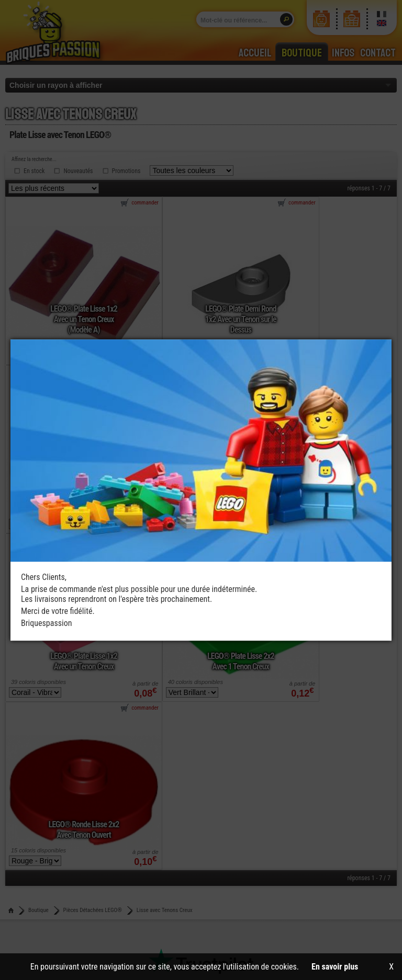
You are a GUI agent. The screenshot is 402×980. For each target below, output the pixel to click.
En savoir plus (335, 967)
